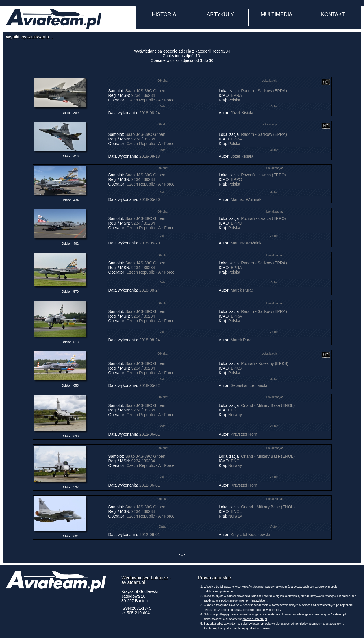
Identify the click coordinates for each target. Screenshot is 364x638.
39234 (149, 95)
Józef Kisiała (242, 113)
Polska (234, 100)
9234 (136, 95)
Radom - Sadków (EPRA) (264, 91)
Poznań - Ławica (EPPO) (263, 175)
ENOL (236, 410)
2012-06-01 (150, 434)
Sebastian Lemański (249, 385)
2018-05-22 (150, 385)
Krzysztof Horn (244, 434)
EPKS (236, 368)
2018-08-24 (150, 113)
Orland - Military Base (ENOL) (268, 405)
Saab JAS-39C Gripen (145, 91)
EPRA (236, 95)
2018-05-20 (150, 199)
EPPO (236, 179)
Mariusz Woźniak (246, 199)
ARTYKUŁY (220, 14)
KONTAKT (333, 14)
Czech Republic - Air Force (151, 100)
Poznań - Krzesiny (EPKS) (265, 363)
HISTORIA (164, 14)
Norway (235, 415)
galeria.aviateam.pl (255, 619)
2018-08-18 (150, 156)
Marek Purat (242, 290)
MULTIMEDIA (277, 14)
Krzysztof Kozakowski (250, 535)
